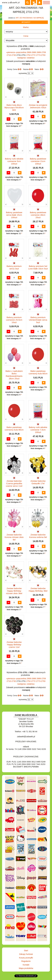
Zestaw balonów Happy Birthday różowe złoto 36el (14, 591)
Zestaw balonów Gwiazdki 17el (38, 482)
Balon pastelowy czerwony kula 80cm (38, 372)
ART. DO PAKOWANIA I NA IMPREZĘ (30, 18)
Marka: (26, 27)
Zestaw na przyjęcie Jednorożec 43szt (38, 106)
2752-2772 (31, 55)
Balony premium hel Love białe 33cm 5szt (38, 267)
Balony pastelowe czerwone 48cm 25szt (38, 215)
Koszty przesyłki (26, 958)
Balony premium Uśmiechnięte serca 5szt (38, 320)
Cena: (26, 36)
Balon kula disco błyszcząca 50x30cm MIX (14, 107)
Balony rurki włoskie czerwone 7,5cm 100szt (38, 430)
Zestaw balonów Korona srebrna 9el (38, 536)
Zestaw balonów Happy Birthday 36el (38, 590)
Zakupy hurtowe (26, 954)
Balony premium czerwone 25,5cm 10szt (14, 320)
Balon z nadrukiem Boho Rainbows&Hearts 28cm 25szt (14, 375)
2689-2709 (41, 52)
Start (26, 951)
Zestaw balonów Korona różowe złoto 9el (14, 537)
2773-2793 (41, 55)
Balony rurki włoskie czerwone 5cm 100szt (14, 161)
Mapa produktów (26, 968)
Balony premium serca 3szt (14, 267)
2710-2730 (12, 55)
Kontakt (26, 965)
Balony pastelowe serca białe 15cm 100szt (14, 215)
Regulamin (26, 961)
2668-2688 (32, 52)
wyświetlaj (23, 73)
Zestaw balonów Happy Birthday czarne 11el (14, 645)
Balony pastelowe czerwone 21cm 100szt (38, 161)
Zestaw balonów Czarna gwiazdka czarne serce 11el (14, 483)
